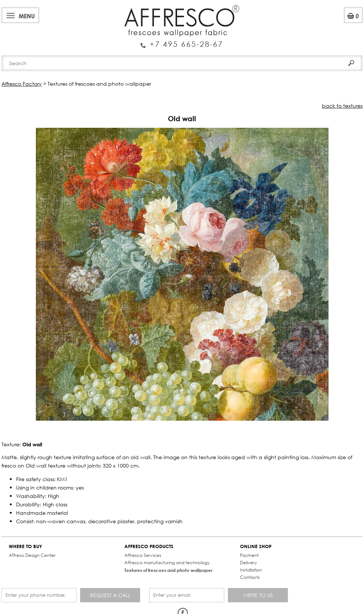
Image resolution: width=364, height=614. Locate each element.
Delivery (248, 563)
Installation (251, 570)
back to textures (342, 106)
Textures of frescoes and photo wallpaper (168, 570)
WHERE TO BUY (25, 546)
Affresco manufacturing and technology (167, 563)
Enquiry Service (182, 41)
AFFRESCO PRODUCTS (149, 546)
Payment (249, 555)
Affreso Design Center (32, 555)
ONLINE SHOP (256, 546)
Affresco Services (143, 555)
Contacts (250, 577)
